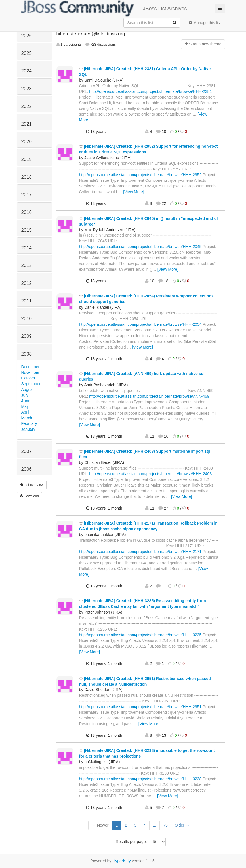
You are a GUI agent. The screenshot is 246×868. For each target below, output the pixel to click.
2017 (27, 195)
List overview (32, 485)
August (28, 389)
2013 (27, 265)
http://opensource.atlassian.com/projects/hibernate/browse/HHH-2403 (150, 474)
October (28, 378)
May (25, 406)
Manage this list (205, 23)
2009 (27, 336)
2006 (27, 469)
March (27, 418)
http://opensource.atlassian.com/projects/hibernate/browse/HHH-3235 (140, 635)
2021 (27, 124)
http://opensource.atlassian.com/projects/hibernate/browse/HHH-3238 (140, 779)
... (155, 825)
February (29, 423)
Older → (182, 825)
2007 (27, 451)
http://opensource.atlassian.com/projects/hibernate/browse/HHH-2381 (150, 91)
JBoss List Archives (104, 9)
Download (30, 496)
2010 (27, 319)
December (31, 367)
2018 (27, 177)
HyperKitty (122, 861)
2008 (27, 354)
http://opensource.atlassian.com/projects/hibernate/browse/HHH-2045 (140, 247)
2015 (27, 230)
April (25, 412)
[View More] (134, 192)
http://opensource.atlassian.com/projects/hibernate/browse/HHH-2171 (140, 552)
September (31, 384)
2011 (27, 301)
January (28, 429)
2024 (27, 71)
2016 (27, 212)
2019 (27, 159)
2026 (27, 36)
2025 (27, 53)
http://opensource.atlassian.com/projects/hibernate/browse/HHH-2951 (140, 707)
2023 (27, 89)
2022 (27, 106)
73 (165, 825)
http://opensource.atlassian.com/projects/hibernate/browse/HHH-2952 (140, 175)
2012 (27, 283)
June (26, 401)
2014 (27, 248)
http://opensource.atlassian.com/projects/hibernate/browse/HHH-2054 (140, 324)
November (31, 372)
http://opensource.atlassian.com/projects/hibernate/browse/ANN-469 (149, 396)
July (25, 395)
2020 (27, 142)
